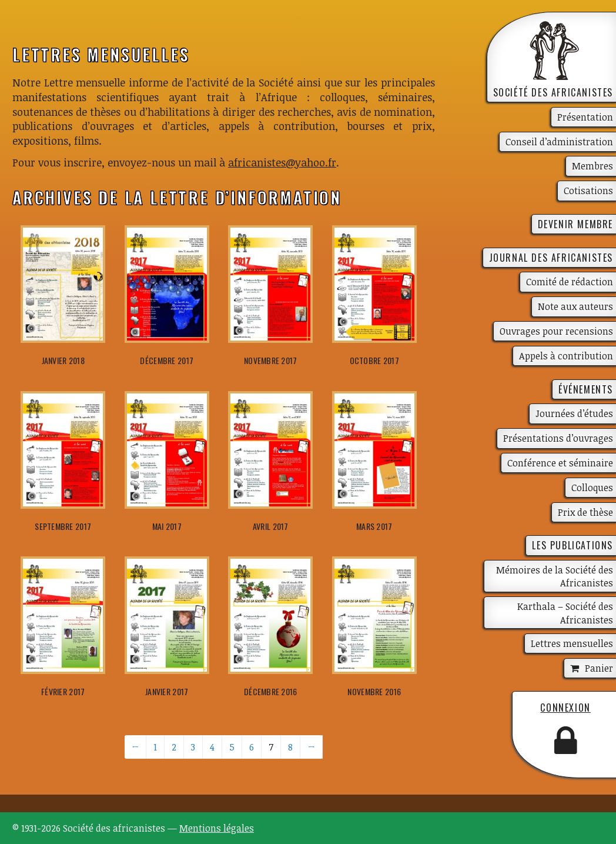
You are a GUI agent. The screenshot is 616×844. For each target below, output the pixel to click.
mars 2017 (374, 526)
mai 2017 (167, 526)
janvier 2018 (63, 360)
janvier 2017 (167, 691)
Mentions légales (217, 828)
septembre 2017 (63, 526)
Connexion (565, 708)
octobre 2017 (374, 360)
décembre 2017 (167, 360)
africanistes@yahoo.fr (282, 162)
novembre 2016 (374, 691)
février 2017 (63, 691)
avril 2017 (271, 526)
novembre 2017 (271, 360)
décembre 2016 (271, 691)
